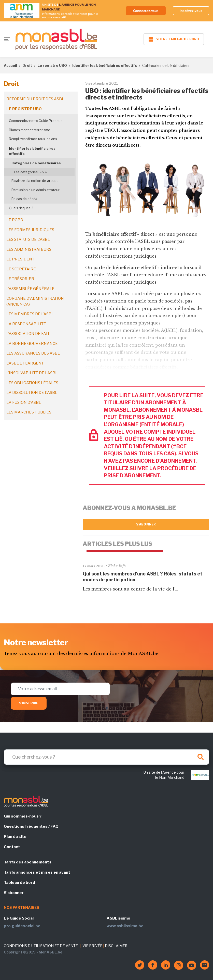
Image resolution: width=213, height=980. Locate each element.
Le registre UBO (52, 65)
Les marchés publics (29, 412)
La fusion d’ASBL (24, 403)
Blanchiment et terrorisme (30, 130)
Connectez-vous (145, 11)
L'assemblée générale (30, 289)
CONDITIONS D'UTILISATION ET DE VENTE (41, 946)
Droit (27, 65)
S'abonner (146, 524)
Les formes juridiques (30, 230)
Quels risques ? (21, 208)
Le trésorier (20, 279)
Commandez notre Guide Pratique (36, 121)
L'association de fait (28, 334)
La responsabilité (26, 324)
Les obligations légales (32, 383)
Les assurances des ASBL (33, 353)
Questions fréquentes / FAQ (31, 826)
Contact (12, 847)
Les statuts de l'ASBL (28, 240)
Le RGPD (15, 220)
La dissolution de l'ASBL (32, 393)
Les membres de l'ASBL (30, 314)
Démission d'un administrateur (35, 190)
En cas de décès (24, 199)
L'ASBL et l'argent (25, 363)
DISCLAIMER (116, 946)
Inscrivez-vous (191, 11)
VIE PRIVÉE (92, 946)
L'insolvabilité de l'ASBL (32, 373)
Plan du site (15, 837)
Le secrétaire (21, 269)
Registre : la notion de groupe (35, 181)
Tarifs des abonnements (28, 862)
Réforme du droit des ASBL (35, 99)
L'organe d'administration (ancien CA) (35, 301)
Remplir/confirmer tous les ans (33, 139)
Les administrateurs (29, 249)
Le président (20, 259)
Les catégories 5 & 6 (31, 172)
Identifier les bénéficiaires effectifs (105, 65)
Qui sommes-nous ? (23, 816)
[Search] (106, 757)
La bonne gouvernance (32, 344)
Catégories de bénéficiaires (36, 163)
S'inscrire (29, 703)
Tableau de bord (19, 883)
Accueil (10, 65)
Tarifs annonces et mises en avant (37, 872)
